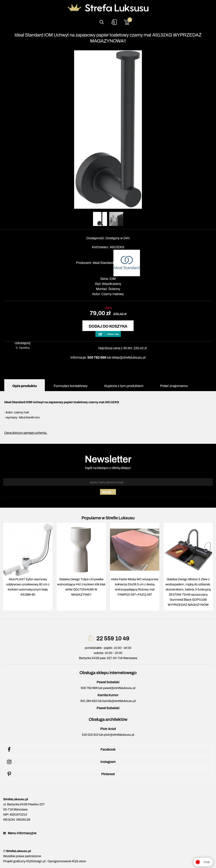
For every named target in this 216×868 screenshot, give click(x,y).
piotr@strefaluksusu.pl (119, 735)
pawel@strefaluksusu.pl (119, 688)
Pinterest (60, 774)
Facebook (61, 750)
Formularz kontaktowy (70, 386)
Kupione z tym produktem (124, 386)
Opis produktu (25, 386)
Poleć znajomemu (174, 386)
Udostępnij (23, 343)
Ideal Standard (103, 263)
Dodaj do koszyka (108, 326)
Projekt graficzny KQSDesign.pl (24, 861)
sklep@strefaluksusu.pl (129, 357)
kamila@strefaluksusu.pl (119, 701)
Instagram (61, 762)
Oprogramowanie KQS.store (67, 861)
